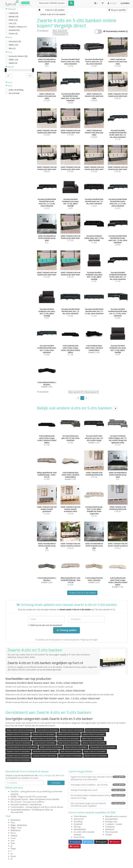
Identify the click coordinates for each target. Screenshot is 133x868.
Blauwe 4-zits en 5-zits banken (96, 756)
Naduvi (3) (13, 63)
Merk (9, 37)
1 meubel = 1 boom (114, 824)
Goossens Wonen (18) (18, 56)
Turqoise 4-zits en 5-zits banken (44, 756)
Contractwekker (17, 807)
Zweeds (14, 836)
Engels (13, 848)
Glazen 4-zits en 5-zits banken (76, 747)
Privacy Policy (79, 837)
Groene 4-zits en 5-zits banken (18, 739)
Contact (109, 834)
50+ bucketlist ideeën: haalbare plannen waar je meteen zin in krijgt (98, 797)
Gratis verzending (16, 90)
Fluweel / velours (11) (18, 27)
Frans (13, 823)
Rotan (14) (13, 20)
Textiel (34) (13, 13)
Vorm (9, 82)
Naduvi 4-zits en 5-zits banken (94, 734)
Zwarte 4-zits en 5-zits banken (70, 756)
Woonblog (78, 822)
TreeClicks (15, 791)
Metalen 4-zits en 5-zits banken (18, 734)
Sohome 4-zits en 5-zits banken (18, 760)
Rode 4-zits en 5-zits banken (69, 743)
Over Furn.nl (79, 819)
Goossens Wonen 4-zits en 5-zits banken (22, 747)
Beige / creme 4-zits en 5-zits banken (20, 730)
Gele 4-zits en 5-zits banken (71, 751)
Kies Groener (16, 802)
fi (11, 851)
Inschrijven (56, 783)
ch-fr (13, 841)
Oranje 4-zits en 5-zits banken (44, 734)
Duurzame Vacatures (19, 804)
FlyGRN (14, 797)
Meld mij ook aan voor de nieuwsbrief (45, 625)
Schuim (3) (13, 34)
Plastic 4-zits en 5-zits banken (95, 751)
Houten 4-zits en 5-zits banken (44, 739)
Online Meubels (80, 816)
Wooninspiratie (112, 832)
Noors (13, 833)
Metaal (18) (14, 17)
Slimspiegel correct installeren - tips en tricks (98, 785)
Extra (9, 86)
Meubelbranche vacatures (116, 816)
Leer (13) (12, 23)
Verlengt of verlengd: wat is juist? (98, 790)
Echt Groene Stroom (19, 799)
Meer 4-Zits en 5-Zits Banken (82, 593)
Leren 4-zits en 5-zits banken (47, 730)
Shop (9, 52)
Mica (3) (12, 48)
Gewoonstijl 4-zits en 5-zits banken (103, 747)
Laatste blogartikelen (81, 771)
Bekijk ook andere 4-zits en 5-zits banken (78, 408)
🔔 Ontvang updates (66, 630)
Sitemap (77, 827)
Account (112, 3)
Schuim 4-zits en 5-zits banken (72, 730)
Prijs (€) (9, 67)
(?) (127, 31)
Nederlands (16, 820)
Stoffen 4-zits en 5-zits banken (51, 747)
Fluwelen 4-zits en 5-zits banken (18, 751)
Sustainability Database (20, 810)
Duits (13, 843)
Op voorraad (14, 93)
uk (12, 854)
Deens (13, 856)
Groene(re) (25, 3)
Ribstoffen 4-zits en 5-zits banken (45, 751)
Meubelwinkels (80, 829)
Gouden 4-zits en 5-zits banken (18, 756)
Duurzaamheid (111, 819)
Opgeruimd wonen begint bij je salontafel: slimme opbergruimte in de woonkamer (98, 778)
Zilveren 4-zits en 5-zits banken (94, 743)
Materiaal (11, 9)
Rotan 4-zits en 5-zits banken (68, 739)
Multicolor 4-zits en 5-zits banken (19, 743)
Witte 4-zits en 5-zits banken (92, 739)
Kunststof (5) (14, 30)
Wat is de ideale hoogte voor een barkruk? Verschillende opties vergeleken (98, 805)
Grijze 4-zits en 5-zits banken (45, 743)
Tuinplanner (110, 827)
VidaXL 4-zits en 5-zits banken (69, 734)
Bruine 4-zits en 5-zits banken (97, 730)
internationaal (36, 804)
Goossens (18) (15, 41)
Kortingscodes (111, 822)
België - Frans (16, 828)
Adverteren (110, 829)
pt (12, 846)
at (11, 859)
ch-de (13, 838)
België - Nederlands (19, 825)
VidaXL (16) (13, 45)
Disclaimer (78, 824)
